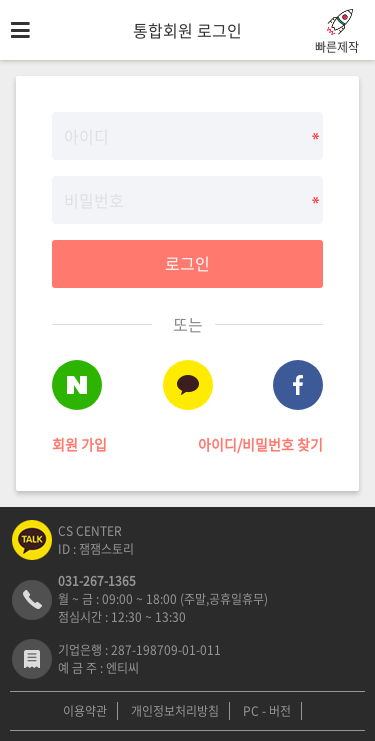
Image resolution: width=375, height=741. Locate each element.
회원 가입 (79, 444)
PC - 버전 (267, 711)
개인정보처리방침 (175, 711)
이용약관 (85, 711)
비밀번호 (0, 60)
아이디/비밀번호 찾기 (260, 444)
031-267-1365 (97, 581)
